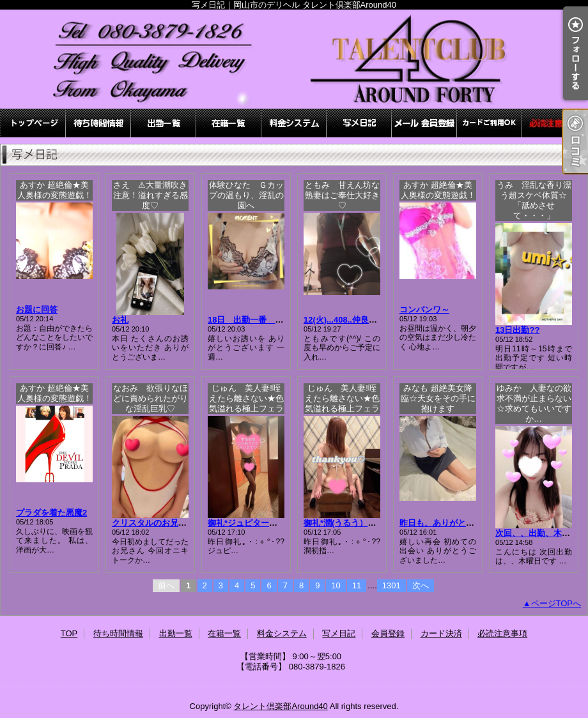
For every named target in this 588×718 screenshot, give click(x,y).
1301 (391, 585)
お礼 (120, 320)
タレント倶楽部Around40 (280, 706)
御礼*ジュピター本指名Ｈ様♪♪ (263, 523)
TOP (33, 123)
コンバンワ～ (424, 309)
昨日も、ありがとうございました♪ (464, 523)
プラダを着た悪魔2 (51, 513)
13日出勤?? (517, 330)
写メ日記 (359, 123)
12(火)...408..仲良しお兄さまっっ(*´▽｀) (379, 320)
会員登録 (424, 123)
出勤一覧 (164, 123)
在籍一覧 (229, 123)
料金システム (294, 123)
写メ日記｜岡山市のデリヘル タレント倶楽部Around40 (294, 59)
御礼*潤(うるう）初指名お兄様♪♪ (365, 523)
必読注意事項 (555, 123)
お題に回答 (37, 309)
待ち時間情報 (98, 123)
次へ (421, 585)
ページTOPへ (556, 603)
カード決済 (490, 123)
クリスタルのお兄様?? (154, 523)
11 (357, 585)
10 (336, 585)
